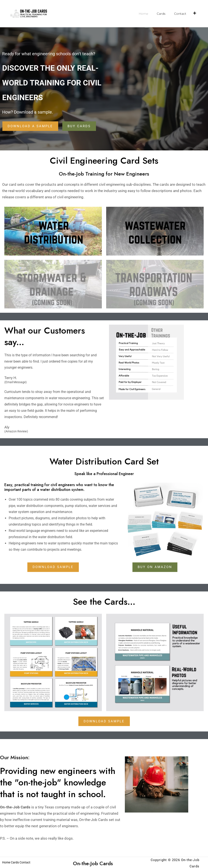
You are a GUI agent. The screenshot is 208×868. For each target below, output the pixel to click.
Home (143, 14)
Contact (180, 14)
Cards (161, 14)
